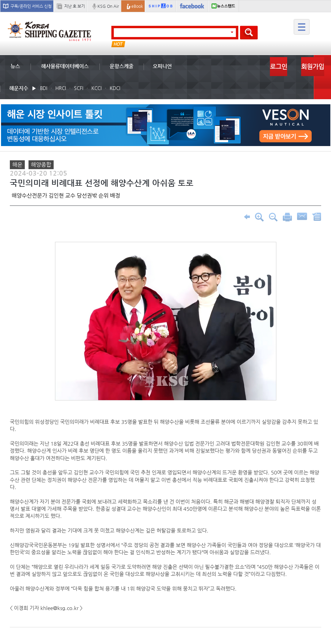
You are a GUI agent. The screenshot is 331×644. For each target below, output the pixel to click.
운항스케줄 (122, 66)
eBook (137, 6)
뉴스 (15, 66)
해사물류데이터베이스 (65, 66)
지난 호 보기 (75, 6)
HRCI (61, 88)
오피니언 (162, 66)
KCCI (96, 88)
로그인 (279, 66)
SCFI (79, 88)
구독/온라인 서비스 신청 (31, 6)
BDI (44, 88)
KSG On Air (108, 6)
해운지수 (19, 88)
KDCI (115, 88)
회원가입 (313, 66)
